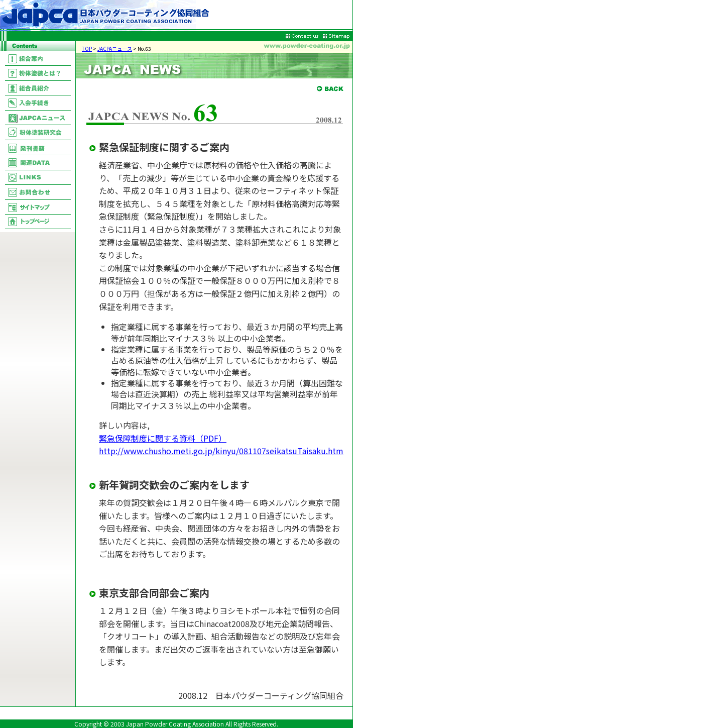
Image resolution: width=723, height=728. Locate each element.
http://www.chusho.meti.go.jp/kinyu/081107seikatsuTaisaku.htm (221, 451)
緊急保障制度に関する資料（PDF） (163, 438)
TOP (87, 48)
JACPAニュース (115, 48)
